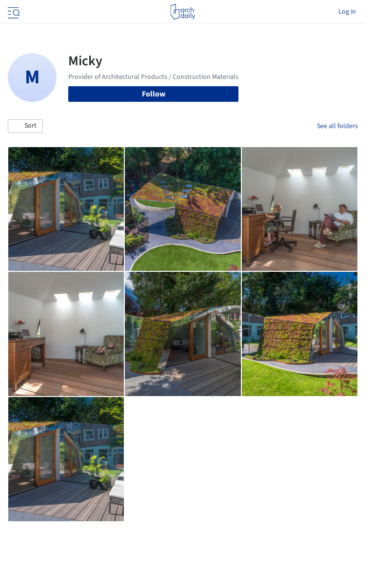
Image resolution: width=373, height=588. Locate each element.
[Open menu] (13, 12)
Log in (347, 12)
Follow (154, 94)
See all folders (337, 126)
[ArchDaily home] (183, 12)
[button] (25, 126)
